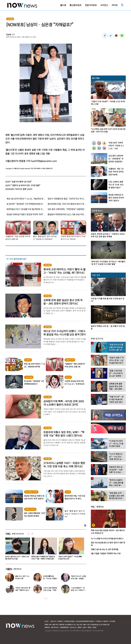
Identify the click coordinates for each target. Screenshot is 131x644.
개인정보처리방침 (69, 621)
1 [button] (44, 599)
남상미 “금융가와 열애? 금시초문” (19, 182)
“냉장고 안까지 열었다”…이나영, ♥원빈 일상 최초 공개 (71, 558)
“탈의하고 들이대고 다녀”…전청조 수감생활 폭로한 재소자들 (17, 558)
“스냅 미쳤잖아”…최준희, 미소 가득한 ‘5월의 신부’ (78, 590)
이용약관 (60, 621)
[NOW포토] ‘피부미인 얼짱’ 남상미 (19, 189)
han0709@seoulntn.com (44, 161)
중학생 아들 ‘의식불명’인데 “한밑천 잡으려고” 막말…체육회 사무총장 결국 (44, 558)
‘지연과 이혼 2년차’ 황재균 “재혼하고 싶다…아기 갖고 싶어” (23, 590)
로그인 (46, 621)
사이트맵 (112, 621)
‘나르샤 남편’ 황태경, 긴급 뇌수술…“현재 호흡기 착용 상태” (51, 590)
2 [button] (46, 599)
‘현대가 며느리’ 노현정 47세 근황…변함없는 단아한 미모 (78, 579)
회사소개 (53, 621)
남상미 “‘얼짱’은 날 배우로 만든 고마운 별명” (23, 185)
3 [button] (47, 599)
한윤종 (9, 34)
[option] (17, 549)
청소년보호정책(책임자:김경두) (85, 621)
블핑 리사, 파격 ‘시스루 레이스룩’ (22, 577)
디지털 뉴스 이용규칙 (102, 621)
